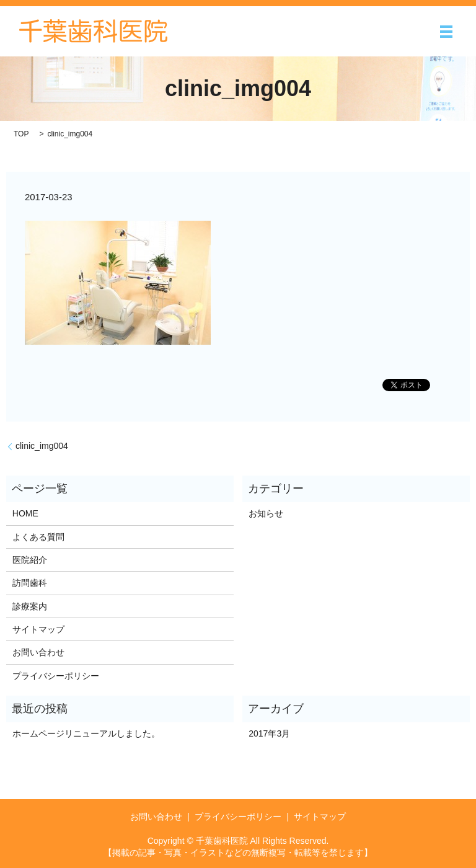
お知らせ (266, 513)
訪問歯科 (30, 583)
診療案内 (30, 606)
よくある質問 (38, 537)
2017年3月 (269, 733)
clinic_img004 (42, 446)
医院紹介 (30, 560)
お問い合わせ (38, 652)
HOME (25, 513)
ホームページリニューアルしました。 (86, 733)
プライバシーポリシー (56, 676)
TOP (21, 134)
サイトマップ (38, 629)
